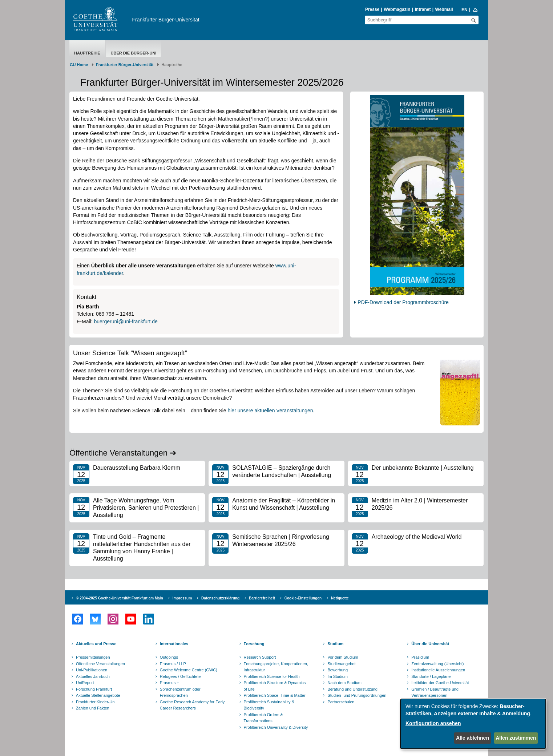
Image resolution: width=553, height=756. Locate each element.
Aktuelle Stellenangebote (98, 695)
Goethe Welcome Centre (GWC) (189, 670)
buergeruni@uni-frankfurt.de (126, 322)
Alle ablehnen (473, 738)
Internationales (174, 644)
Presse (372, 9)
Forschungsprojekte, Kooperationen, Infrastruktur (276, 667)
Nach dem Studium (344, 683)
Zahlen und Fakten (93, 708)
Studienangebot (341, 664)
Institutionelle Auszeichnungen (438, 670)
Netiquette (340, 598)
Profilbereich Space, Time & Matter (275, 695)
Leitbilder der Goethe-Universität (440, 683)
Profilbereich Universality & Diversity (276, 727)
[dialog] (473, 724)
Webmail (444, 9)
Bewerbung (338, 670)
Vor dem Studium (343, 657)
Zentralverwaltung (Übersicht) (437, 664)
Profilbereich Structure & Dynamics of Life (275, 686)
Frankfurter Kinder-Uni (96, 702)
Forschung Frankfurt (94, 689)
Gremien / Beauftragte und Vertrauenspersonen (435, 692)
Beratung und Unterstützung (352, 689)
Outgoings (169, 657)
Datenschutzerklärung (220, 598)
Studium (335, 644)
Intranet (423, 9)
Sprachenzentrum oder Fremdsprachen (180, 692)
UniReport (85, 683)
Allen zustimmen (516, 738)
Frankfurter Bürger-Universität (166, 20)
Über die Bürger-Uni (134, 53)
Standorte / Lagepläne (431, 676)
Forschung (254, 644)
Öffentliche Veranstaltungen (100, 664)
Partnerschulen (341, 702)
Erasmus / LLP (173, 664)
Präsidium (420, 657)
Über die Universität (430, 644)
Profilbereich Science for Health (272, 676)
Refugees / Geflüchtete (180, 676)
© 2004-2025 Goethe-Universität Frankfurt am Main (120, 598)
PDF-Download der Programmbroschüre (403, 302)
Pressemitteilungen (93, 657)
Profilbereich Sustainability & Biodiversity (269, 705)
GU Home (79, 65)
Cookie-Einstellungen (303, 598)
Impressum (182, 598)
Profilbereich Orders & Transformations (263, 718)
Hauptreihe (87, 53)
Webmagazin (397, 9)
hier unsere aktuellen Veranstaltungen (270, 411)
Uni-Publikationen (92, 670)
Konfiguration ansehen (433, 723)
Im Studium (338, 676)
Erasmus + (169, 683)
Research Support (260, 657)
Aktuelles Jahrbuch (93, 676)
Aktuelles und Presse (96, 644)
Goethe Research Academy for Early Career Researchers (192, 705)
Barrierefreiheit (262, 598)
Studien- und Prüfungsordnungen (357, 695)
